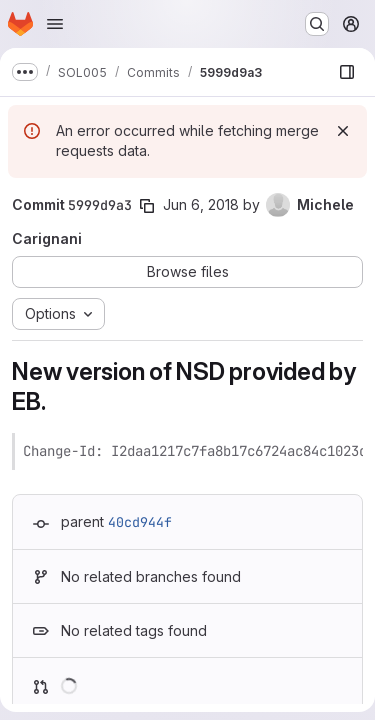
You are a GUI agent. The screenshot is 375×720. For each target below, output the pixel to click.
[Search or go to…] (317, 24)
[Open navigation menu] (55, 24)
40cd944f (140, 522)
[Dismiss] (343, 131)
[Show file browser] (347, 72)
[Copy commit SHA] (147, 206)
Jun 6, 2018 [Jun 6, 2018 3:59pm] (201, 204)
